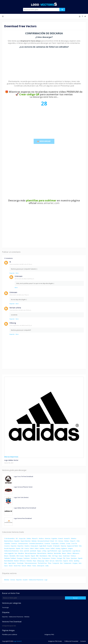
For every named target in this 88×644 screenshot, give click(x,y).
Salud (47, 561)
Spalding (76, 561)
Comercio (14, 544)
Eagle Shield (43, 546)
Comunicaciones (23, 544)
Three (50, 563)
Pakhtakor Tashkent (10, 558)
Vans (80, 563)
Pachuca (73, 556)
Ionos (21, 551)
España (18, 548)
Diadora (27, 546)
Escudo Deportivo (10, 548)
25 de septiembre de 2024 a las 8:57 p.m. (21, 325)
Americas (48, 538)
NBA (37, 556)
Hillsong (13, 323)
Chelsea (66, 541)
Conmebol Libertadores (36, 544)
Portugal (59, 558)
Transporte (56, 563)
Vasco (6, 566)
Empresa (64, 546)
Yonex (34, 566)
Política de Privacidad (71, 641)
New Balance (43, 556)
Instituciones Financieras (11, 551)
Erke (80, 546)
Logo (59, 551)
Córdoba (62, 544)
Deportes (14, 546)
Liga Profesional (52, 551)
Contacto (83, 641)
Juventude (33, 551)
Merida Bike (57, 553)
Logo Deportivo (67, 551)
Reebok (16, 561)
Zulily (47, 566)
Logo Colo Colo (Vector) (21, 497)
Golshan (42, 548)
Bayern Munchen (26, 541)
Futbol (32, 548)
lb (10, 262)
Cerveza (61, 541)
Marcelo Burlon (42, 553)
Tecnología (20, 563)
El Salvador (57, 546)
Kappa (39, 551)
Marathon (21, 553)
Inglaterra (64, 548)
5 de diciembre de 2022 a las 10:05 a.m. (20, 310)
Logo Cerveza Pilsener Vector (23, 487)
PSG (64, 558)
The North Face (42, 563)
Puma (68, 558)
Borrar (17, 273)
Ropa (34, 561)
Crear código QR (29, 94)
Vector (11, 566)
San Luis (52, 561)
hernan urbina (15, 308)
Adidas (29, 538)
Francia (27, 548)
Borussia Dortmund (44, 541)
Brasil (52, 541)
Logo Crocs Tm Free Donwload (23, 476)
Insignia (70, 548)
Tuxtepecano (67, 563)
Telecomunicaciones (31, 563)
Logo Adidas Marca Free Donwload (25, 508)
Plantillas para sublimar (10, 634)
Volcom (24, 566)
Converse (47, 544)
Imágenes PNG (49, 634)
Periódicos (34, 558)
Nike (50, 556)
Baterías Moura (9, 541)
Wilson (29, 566)
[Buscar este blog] (34, 598)
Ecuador (50, 546)
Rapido (80, 558)
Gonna (48, 548)
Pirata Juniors (46, 558)
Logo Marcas (76, 551)
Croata (68, 544)
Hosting (58, 548)
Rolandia (29, 561)
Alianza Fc (35, 538)
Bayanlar (17, 541)
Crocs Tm (74, 544)
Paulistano (27, 558)
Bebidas (34, 541)
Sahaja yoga (41, 561)
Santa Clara (59, 561)
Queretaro (74, 558)
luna (16, 553)
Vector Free (17, 566)
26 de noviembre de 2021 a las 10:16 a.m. (21, 264)
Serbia (71, 561)
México (69, 553)
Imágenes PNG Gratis (55, 641)
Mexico (64, 553)
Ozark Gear (66, 556)
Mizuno (6, 556)
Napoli (33, 556)
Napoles (27, 556)
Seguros (66, 561)
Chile (78, 541)
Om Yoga (55, 556)
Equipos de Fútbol (73, 546)
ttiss (61, 563)
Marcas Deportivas (31, 553)
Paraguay (20, 558)
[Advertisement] (44, 64)
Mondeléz (13, 556)
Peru (40, 558)
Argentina (54, 538)
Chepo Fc (73, 541)
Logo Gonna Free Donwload (23, 518)
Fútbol (37, 548)
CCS (56, 541)
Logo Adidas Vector (11, 460)
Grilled (53, 548)
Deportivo (21, 546)
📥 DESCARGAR (44, 141)
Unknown (19, 276)
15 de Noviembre (9, 538)
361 (17, 538)
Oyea (60, 556)
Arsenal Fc (67, 538)
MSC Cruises (20, 556)
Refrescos (23, 561)
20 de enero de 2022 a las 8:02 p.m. (25, 279)
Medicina (50, 553)
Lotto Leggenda (9, 553)
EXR (22, 548)
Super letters (12, 563)
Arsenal (61, 538)
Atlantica (74, 538)
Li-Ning (44, 551)
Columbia (7, 544)
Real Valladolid (9, 561)
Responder (12, 273)
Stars (6, 563)
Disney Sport (34, 546)
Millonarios (76, 553)
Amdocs (41, 538)
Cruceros (7, 546)
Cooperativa (55, 544)
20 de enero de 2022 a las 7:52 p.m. (19, 295)
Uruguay (75, 563)
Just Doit (27, 551)
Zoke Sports (41, 566)
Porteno (53, 558)
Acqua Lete (22, 538)
